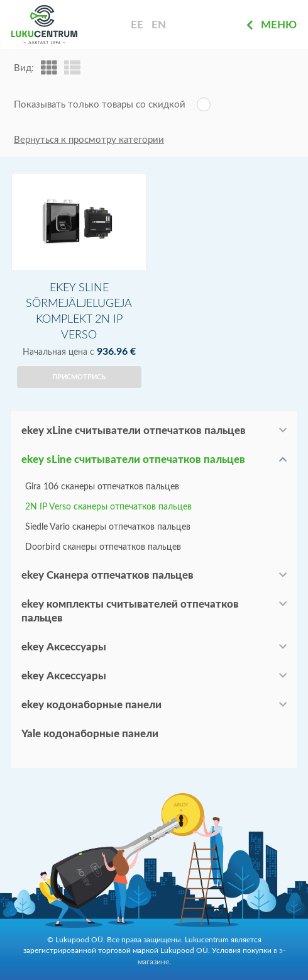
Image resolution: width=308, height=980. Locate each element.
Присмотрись (79, 377)
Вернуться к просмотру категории (89, 140)
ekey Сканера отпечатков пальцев (107, 575)
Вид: (24, 68)
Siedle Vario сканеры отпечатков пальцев (108, 527)
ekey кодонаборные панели (91, 705)
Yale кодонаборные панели (90, 734)
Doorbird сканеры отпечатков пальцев (103, 547)
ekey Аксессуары (64, 647)
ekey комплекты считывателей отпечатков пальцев (130, 611)
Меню (272, 25)
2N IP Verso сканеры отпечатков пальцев (108, 507)
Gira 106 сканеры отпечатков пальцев (102, 487)
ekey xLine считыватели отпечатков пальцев (134, 431)
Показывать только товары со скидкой (100, 105)
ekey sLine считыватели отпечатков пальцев (133, 459)
